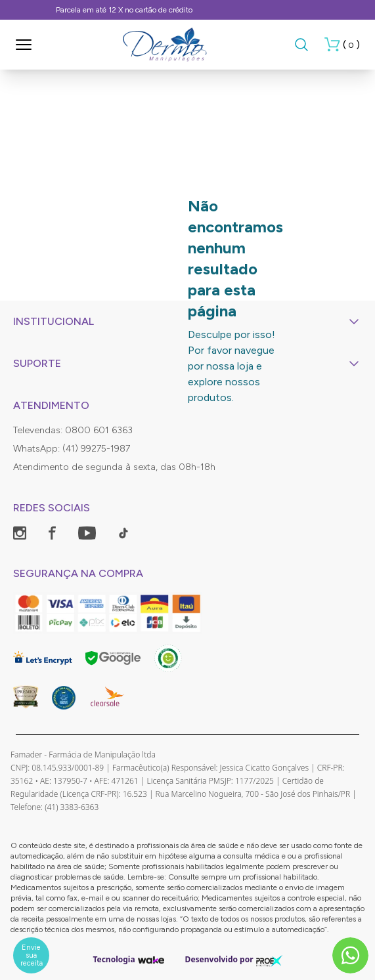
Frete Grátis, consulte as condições (187, 10)
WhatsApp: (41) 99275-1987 (72, 449)
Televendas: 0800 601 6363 (73, 430)
